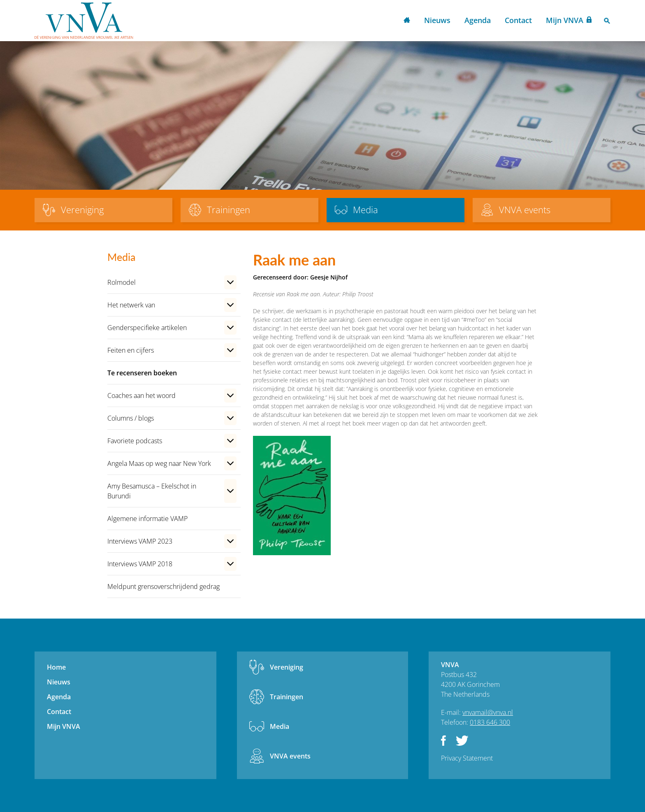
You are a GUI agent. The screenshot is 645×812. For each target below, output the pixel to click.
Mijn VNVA (565, 20)
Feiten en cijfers (131, 350)
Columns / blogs (131, 418)
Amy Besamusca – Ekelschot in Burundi (152, 491)
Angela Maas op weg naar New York (159, 463)
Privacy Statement (467, 758)
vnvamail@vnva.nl (488, 712)
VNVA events (290, 756)
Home (407, 21)
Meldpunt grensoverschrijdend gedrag (164, 586)
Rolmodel (122, 282)
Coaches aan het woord (142, 396)
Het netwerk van (131, 305)
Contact (518, 20)
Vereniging (287, 667)
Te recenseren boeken (142, 373)
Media (280, 726)
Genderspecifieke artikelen (147, 328)
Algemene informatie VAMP (147, 519)
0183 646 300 (490, 722)
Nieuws (437, 20)
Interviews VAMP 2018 (140, 564)
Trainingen (287, 697)
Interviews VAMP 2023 (140, 541)
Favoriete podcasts (135, 441)
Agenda (478, 20)
